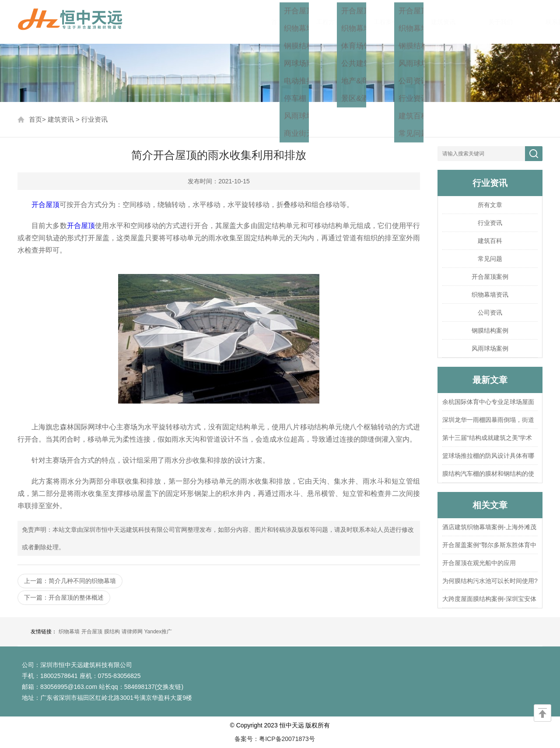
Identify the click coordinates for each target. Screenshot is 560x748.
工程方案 (321, 22)
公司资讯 (490, 313)
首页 (279, 22)
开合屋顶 (45, 205)
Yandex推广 (158, 632)
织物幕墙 (69, 632)
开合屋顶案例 (490, 277)
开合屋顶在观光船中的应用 (479, 563)
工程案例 (372, 22)
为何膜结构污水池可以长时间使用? (490, 581)
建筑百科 (490, 241)
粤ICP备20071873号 (287, 739)
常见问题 (490, 259)
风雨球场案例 (490, 348)
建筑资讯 (423, 22)
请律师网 (132, 632)
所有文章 (490, 205)
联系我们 (524, 22)
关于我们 (473, 22)
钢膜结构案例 (490, 330)
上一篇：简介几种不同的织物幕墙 (70, 581)
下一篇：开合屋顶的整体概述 (64, 597)
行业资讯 (94, 119)
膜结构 (112, 632)
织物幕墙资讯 (490, 295)
